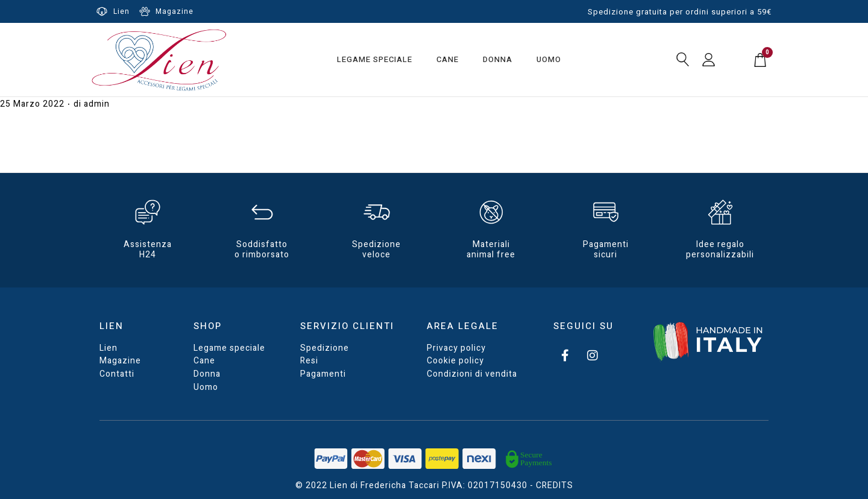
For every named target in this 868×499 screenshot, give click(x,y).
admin (97, 104)
